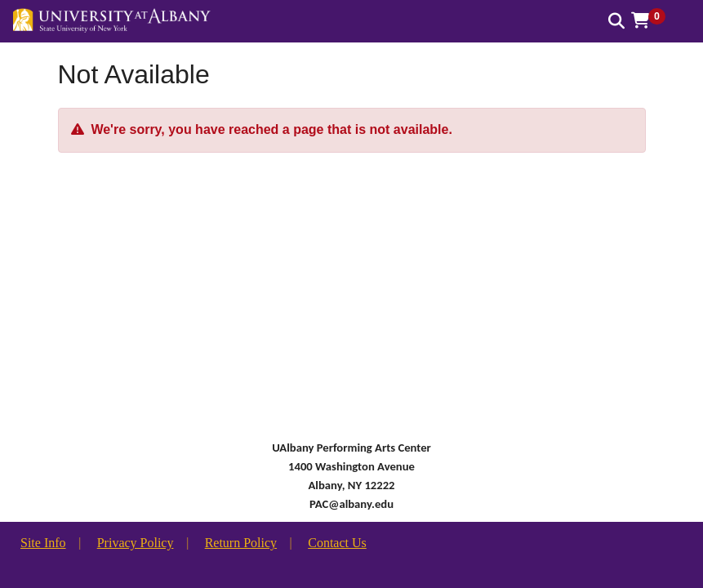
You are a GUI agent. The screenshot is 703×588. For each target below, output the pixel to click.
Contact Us (337, 543)
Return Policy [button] (241, 543)
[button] (654, 20)
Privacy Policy (136, 543)
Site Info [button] (43, 543)
